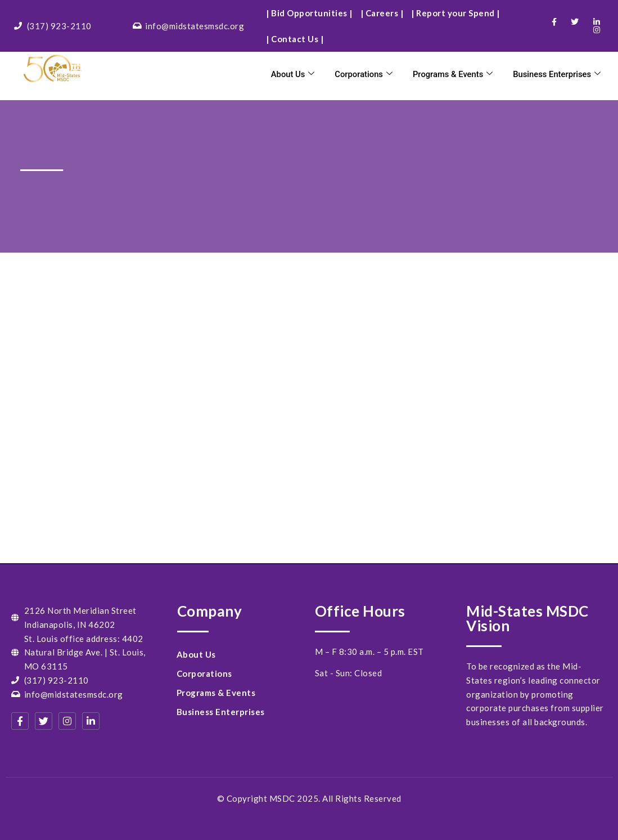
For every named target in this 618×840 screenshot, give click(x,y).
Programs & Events (450, 75)
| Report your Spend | (455, 13)
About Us (289, 75)
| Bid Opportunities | (309, 13)
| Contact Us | (295, 39)
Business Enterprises (556, 75)
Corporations (360, 75)
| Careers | (382, 13)
